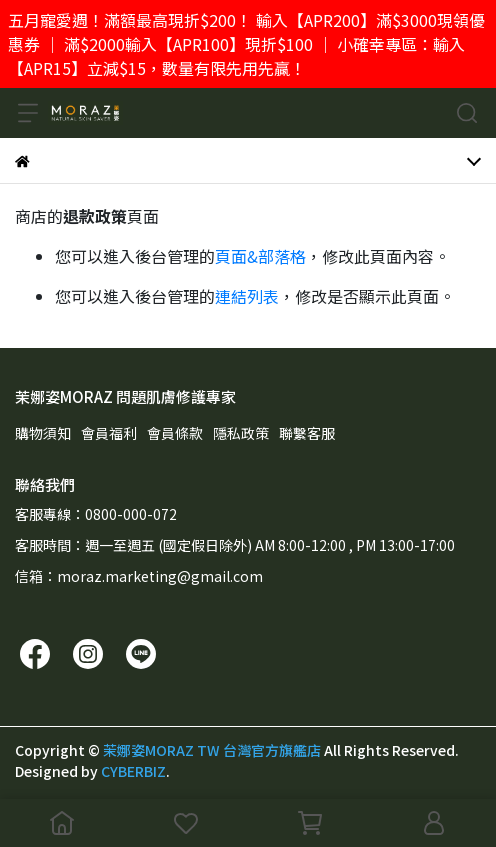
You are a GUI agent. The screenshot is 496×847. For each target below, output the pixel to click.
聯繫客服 (307, 433)
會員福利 (109, 433)
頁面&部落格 (260, 256)
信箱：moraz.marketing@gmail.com (139, 576)
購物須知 (43, 433)
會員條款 (175, 433)
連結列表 (247, 296)
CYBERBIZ (133, 771)
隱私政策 (241, 433)
